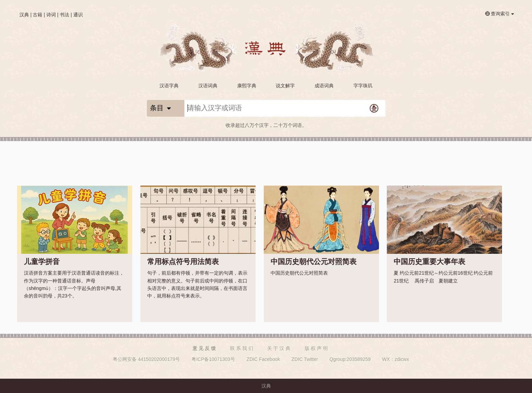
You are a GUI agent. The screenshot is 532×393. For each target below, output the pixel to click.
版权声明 (317, 348)
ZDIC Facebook (263, 359)
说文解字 (285, 86)
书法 (64, 15)
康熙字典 (247, 86)
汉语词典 (208, 86)
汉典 (24, 15)
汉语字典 (169, 86)
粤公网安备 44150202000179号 (146, 359)
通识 (78, 15)
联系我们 (242, 348)
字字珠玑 (363, 86)
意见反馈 (205, 348)
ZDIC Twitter (305, 359)
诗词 (51, 15)
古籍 (37, 15)
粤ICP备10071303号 (213, 359)
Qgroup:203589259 (350, 359)
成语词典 (324, 86)
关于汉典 (279, 348)
